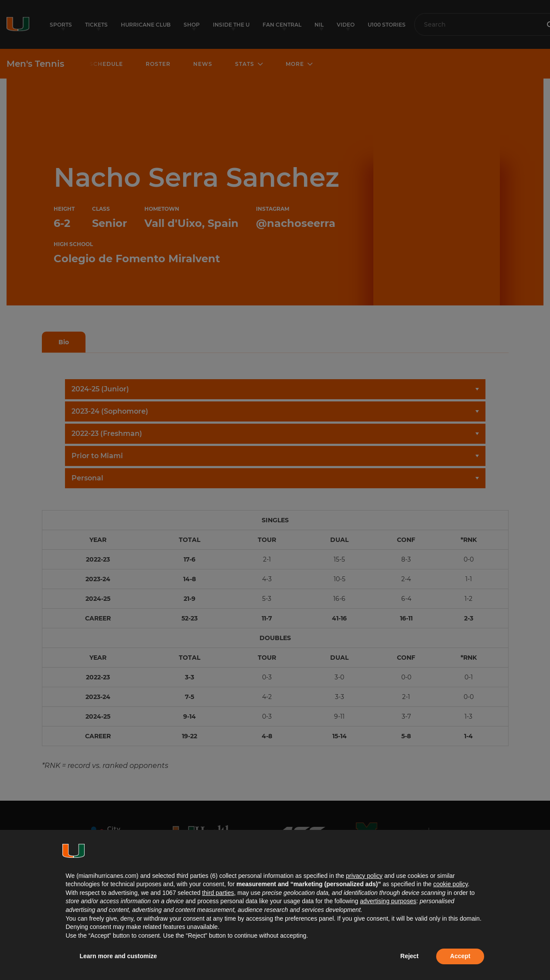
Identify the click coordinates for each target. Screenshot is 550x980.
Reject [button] (410, 956)
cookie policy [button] (450, 884)
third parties (218, 893)
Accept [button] (460, 956)
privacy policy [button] (364, 876)
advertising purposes (388, 901)
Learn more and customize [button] (118, 956)
